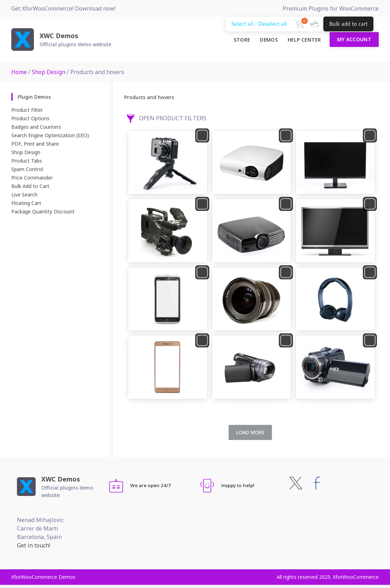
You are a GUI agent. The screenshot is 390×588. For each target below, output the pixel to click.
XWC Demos (59, 36)
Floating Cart (26, 203)
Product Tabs (27, 161)
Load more (250, 432)
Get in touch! (34, 545)
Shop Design (49, 72)
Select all (242, 24)
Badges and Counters (36, 127)
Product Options (30, 118)
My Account (354, 39)
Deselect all (272, 24)
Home (19, 72)
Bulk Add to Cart (30, 186)
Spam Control (27, 169)
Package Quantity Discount (43, 211)
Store (242, 40)
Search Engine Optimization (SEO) (50, 135)
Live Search (24, 195)
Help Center (304, 40)
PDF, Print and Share (35, 144)
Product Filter (27, 110)
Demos (269, 40)
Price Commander (32, 178)
